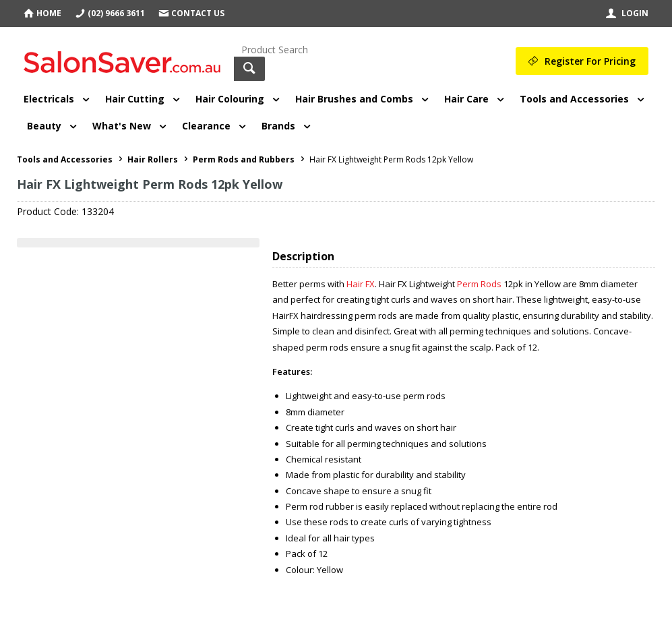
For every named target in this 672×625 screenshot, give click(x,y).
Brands (278, 126)
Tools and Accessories (574, 99)
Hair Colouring (230, 99)
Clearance (206, 126)
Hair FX (361, 284)
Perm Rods (479, 284)
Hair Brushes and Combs (354, 99)
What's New (122, 126)
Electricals (49, 99)
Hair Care (466, 99)
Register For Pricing (590, 61)
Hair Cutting (135, 99)
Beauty (44, 126)
